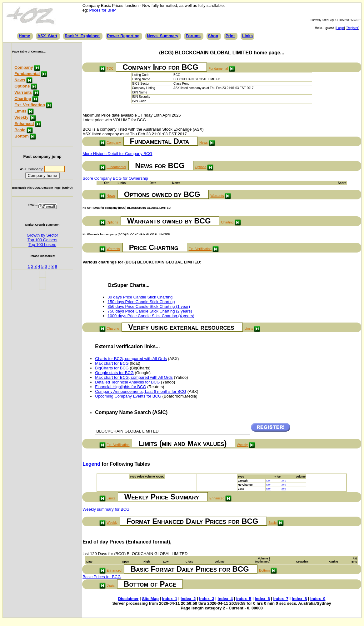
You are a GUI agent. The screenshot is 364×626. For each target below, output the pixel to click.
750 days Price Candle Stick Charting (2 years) (150, 311)
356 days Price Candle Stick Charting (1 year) (149, 306)
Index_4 (225, 599)
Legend (91, 464)
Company (24, 67)
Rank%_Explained (82, 36)
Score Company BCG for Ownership (115, 178)
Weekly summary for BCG (106, 509)
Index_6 (262, 599)
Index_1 (170, 599)
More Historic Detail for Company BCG (117, 154)
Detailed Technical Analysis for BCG (127, 382)
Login (340, 28)
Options (22, 86)
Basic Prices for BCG (102, 577)
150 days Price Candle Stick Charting (141, 302)
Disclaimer (128, 599)
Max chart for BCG (112, 363)
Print (230, 36)
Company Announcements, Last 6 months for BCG (141, 391)
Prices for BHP (102, 10)
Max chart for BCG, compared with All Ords (134, 377)
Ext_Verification (30, 105)
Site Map (150, 599)
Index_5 (244, 599)
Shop (213, 36)
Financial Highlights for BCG (120, 387)
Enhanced (24, 124)
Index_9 (318, 599)
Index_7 (281, 599)
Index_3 (207, 599)
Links (247, 36)
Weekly (21, 117)
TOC (110, 68)
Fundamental (27, 74)
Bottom (22, 136)
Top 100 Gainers (42, 240)
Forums (193, 36)
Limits (20, 111)
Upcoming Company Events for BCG (128, 396)
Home (24, 36)
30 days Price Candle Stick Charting (140, 297)
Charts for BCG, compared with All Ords (131, 359)
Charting (23, 99)
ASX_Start (47, 36)
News (20, 80)
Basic (20, 130)
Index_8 (299, 599)
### (268, 481)
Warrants (23, 92)
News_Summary (162, 36)
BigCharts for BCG (112, 368)
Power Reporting (123, 36)
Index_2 (188, 599)
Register (352, 28)
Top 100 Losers (42, 245)
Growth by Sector (42, 235)
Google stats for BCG (114, 373)
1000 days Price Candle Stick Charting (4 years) (151, 316)
